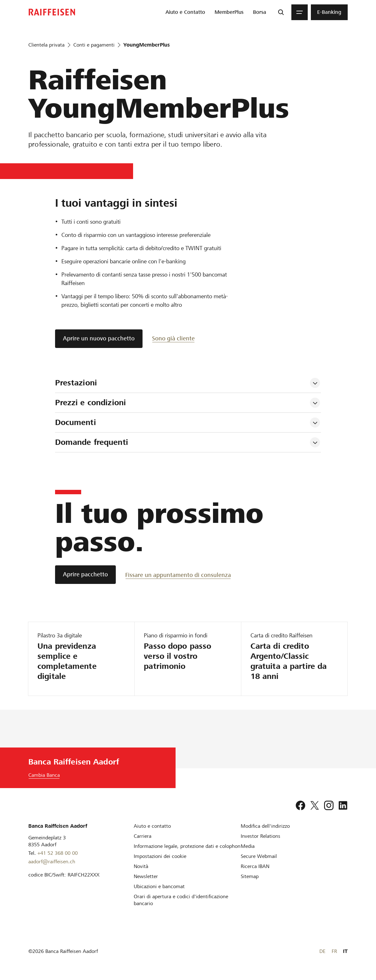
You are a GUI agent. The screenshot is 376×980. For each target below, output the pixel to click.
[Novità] (141, 866)
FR (334, 951)
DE (322, 951)
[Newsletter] (146, 876)
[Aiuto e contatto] (152, 826)
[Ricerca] (281, 12)
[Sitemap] (250, 876)
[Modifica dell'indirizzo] (265, 826)
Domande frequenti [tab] (92, 442)
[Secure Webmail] (259, 856)
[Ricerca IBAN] (255, 866)
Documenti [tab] (76, 422)
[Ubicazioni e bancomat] (159, 886)
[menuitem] (185, 12)
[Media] (248, 846)
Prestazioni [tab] (76, 383)
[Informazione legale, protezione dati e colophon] (187, 846)
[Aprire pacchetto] (85, 575)
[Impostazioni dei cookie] (160, 856)
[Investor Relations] (261, 836)
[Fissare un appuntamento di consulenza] (178, 575)
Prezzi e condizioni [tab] (92, 403)
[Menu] (300, 12)
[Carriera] (143, 836)
